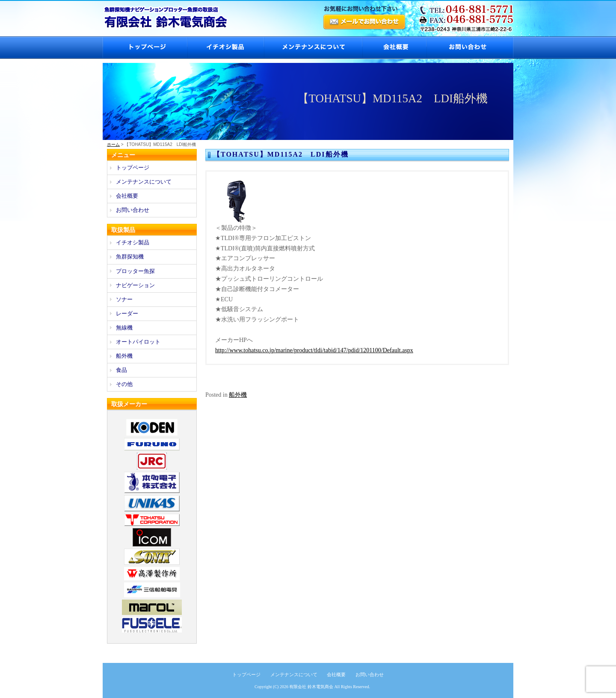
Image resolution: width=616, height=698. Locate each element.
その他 (124, 384)
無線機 (124, 328)
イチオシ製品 (225, 48)
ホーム (113, 144)
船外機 (238, 395)
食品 (121, 370)
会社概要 (394, 48)
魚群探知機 (130, 257)
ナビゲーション (135, 285)
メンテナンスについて (313, 48)
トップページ (145, 48)
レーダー (127, 313)
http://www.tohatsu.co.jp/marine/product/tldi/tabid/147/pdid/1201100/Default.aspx (314, 350)
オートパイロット (138, 342)
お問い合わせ (470, 48)
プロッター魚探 (135, 271)
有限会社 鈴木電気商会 (311, 687)
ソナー (124, 299)
